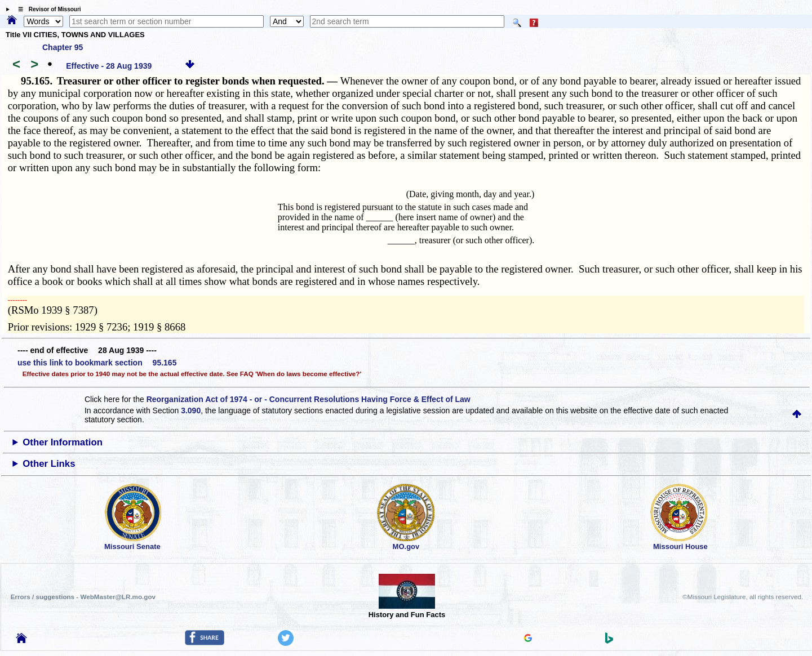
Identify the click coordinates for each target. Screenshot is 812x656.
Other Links (49, 464)
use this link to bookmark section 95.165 (97, 363)
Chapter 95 (63, 47)
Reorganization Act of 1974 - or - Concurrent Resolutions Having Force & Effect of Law (309, 399)
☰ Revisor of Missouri (47, 9)
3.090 (191, 410)
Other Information (63, 442)
